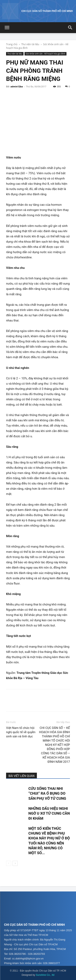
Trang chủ (12, 44)
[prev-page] (9, 863)
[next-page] (15, 863)
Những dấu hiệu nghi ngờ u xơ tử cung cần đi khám (49, 813)
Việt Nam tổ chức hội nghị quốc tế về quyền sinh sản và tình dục (21, 732)
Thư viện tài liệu (30, 44)
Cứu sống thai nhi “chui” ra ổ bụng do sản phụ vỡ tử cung (47, 793)
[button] (7, 28)
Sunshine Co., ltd (45, 975)
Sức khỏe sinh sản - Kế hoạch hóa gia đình (45, 54)
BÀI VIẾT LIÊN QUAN (21, 776)
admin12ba (17, 86)
